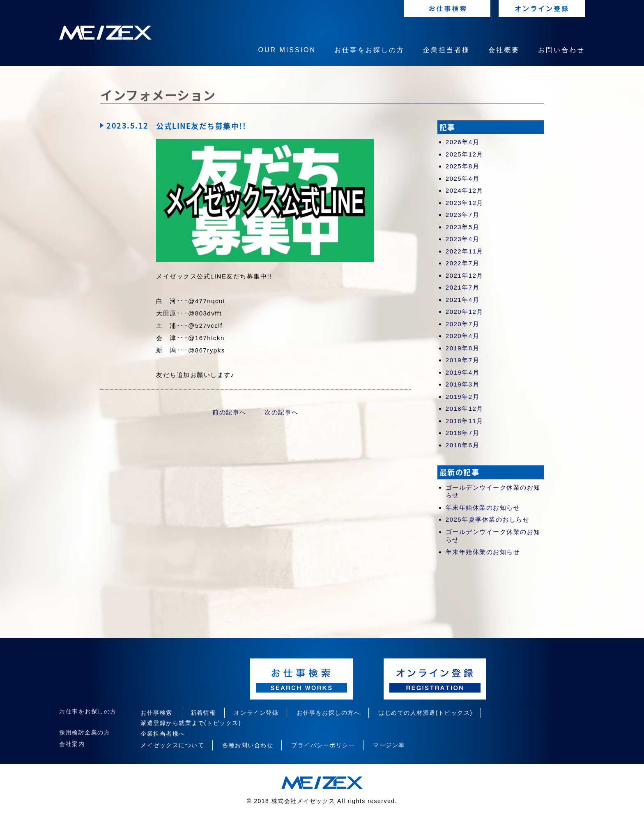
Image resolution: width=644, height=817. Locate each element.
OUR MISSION (287, 50)
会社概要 (504, 50)
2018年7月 (462, 433)
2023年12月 (465, 203)
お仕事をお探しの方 (369, 50)
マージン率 (389, 745)
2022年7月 (462, 263)
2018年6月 (462, 445)
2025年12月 (465, 154)
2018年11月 (465, 421)
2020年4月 (462, 336)
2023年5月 (462, 227)
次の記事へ (282, 412)
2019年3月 (462, 384)
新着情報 (203, 713)
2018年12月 (465, 408)
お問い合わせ (561, 50)
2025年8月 (462, 166)
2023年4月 (462, 239)
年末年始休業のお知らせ (483, 507)
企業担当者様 (446, 50)
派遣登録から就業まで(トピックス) (191, 723)
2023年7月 (462, 215)
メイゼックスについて (172, 745)
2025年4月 (462, 178)
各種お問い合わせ (248, 745)
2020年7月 (462, 324)
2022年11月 (465, 251)
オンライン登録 (256, 713)
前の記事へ (229, 412)
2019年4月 (462, 372)
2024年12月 (465, 190)
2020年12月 (465, 312)
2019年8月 (462, 348)
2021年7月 (462, 287)
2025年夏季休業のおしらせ (488, 519)
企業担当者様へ (163, 734)
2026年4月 (462, 142)
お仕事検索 (156, 713)
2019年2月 (462, 397)
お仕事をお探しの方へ (328, 713)
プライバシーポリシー (323, 745)
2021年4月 (462, 300)
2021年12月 (465, 275)
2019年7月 (462, 360)
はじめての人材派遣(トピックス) (425, 713)
